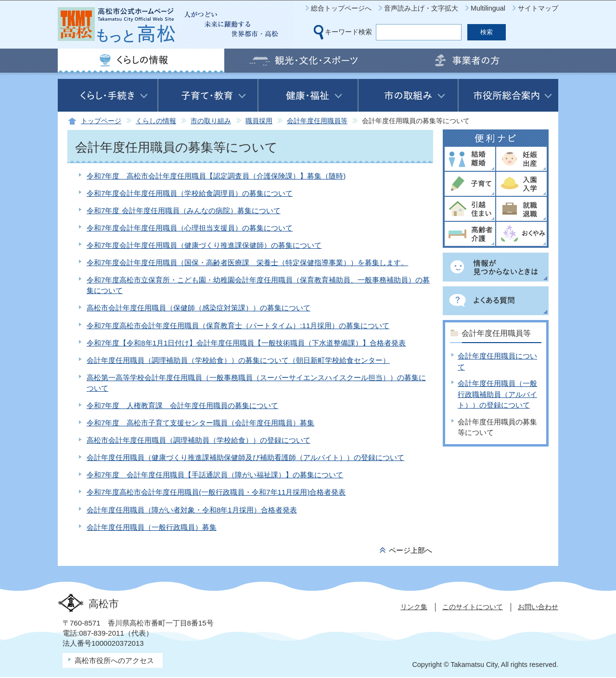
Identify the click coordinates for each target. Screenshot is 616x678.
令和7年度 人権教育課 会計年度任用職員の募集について (182, 405)
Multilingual (488, 8)
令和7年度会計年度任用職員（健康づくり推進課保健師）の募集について (204, 245)
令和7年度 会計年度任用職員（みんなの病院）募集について (184, 211)
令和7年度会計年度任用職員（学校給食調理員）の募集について (190, 193)
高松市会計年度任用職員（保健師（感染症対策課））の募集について (199, 308)
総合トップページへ (341, 8)
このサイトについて (473, 607)
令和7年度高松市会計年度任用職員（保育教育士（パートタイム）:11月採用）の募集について (238, 326)
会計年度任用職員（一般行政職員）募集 (152, 527)
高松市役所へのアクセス (114, 660)
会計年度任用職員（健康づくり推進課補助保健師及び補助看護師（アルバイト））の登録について (245, 457)
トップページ (101, 121)
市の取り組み (211, 121)
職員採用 (259, 121)
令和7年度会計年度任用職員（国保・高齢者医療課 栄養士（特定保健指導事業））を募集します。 (247, 262)
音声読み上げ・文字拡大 (421, 8)
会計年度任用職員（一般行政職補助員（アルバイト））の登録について (497, 394)
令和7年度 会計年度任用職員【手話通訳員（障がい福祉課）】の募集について (215, 475)
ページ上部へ (411, 550)
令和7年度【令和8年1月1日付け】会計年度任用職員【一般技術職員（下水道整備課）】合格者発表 (246, 343)
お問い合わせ (538, 607)
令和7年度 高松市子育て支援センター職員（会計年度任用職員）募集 (200, 423)
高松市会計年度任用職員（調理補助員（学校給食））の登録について (199, 440)
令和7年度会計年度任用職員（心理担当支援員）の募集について (190, 228)
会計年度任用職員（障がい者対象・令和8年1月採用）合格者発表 (192, 510)
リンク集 (414, 607)
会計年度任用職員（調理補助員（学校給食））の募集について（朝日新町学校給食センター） (238, 360)
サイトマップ (538, 8)
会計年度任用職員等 (317, 121)
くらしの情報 (156, 121)
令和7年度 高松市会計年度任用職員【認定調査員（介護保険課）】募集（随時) (216, 176)
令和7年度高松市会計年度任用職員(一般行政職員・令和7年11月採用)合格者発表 (216, 492)
